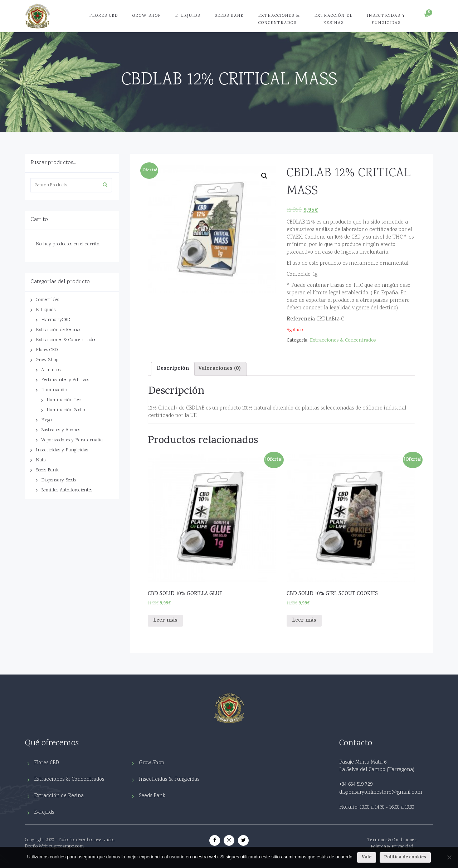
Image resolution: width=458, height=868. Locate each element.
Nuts (41, 460)
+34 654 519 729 (356, 785)
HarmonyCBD (56, 320)
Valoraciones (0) (220, 369)
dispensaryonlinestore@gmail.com (381, 793)
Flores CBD (104, 16)
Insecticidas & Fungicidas (169, 779)
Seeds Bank (229, 16)
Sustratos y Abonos (61, 430)
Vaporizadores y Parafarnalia (72, 440)
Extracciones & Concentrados (279, 19)
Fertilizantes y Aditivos (65, 380)
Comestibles (47, 300)
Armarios (51, 370)
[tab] (173, 369)
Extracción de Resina (59, 796)
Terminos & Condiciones (392, 840)
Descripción (173, 369)
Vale (367, 857)
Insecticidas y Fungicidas (386, 19)
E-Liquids (188, 16)
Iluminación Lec (64, 400)
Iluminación (54, 390)
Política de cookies (405, 857)
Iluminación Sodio (66, 410)
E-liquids (44, 812)
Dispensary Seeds (59, 480)
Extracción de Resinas (334, 19)
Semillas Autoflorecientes (67, 490)
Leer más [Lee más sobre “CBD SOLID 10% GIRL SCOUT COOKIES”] (304, 621)
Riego (46, 420)
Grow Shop (147, 16)
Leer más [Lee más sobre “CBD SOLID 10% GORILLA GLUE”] (165, 621)
